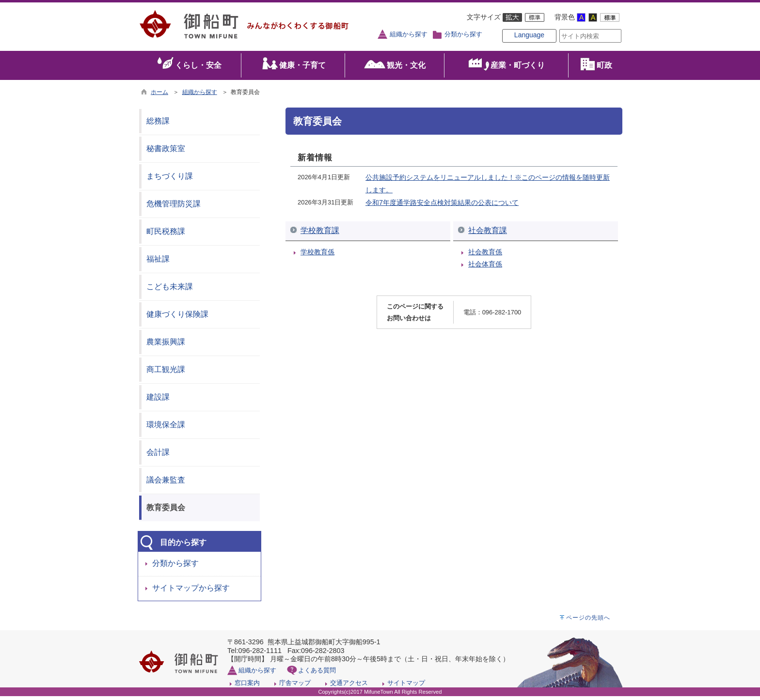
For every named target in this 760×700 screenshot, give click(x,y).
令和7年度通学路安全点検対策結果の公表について (442, 206)
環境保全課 (166, 428)
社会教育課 (488, 234)
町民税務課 (166, 235)
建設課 (158, 401)
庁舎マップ (295, 687)
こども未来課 (170, 290)
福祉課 (158, 263)
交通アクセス (349, 687)
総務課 (158, 125)
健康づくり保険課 (177, 318)
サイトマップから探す (191, 592)
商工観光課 (166, 373)
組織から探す (409, 34)
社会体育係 (485, 268)
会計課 (158, 456)
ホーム (159, 96)
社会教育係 (485, 256)
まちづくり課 (170, 180)
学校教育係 (317, 256)
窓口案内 (247, 687)
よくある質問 (317, 674)
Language (514, 45)
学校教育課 (320, 234)
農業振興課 (166, 346)
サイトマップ (406, 687)
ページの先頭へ (588, 622)
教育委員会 (166, 511)
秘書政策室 (166, 152)
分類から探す (463, 34)
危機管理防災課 (174, 208)
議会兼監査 (166, 484)
